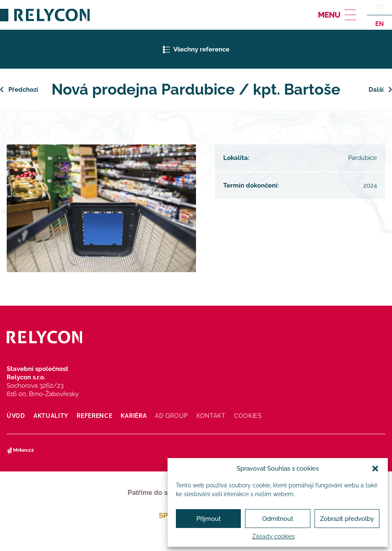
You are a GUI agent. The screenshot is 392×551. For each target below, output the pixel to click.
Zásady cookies (273, 536)
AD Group (171, 416)
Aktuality (51, 416)
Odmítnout (278, 519)
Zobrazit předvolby (347, 519)
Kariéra (134, 416)
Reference (94, 416)
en (379, 23)
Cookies (248, 416)
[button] (375, 469)
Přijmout (209, 519)
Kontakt (211, 416)
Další (376, 90)
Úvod (16, 416)
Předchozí (23, 90)
